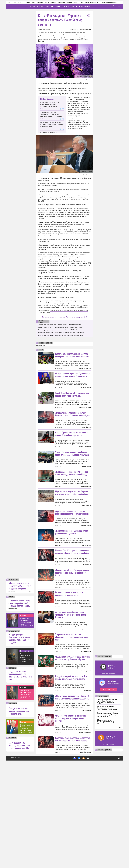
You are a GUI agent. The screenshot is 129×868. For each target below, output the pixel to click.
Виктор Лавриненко (85, 464)
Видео (63, 6)
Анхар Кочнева (86, 637)
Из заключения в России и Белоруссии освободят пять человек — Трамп (26, 829)
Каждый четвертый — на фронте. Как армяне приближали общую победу (71, 761)
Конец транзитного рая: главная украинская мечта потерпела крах (19, 811)
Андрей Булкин (86, 595)
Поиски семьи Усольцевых (86, 3)
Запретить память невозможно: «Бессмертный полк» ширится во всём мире (72, 704)
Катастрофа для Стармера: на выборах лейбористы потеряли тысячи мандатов (72, 355)
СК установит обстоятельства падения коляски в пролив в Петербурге (60, 325)
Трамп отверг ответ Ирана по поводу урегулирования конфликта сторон (60, 335)
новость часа (14, 680)
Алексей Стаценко (85, 673)
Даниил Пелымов (86, 615)
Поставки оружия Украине (65, 3)
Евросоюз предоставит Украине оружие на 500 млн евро (69, 83)
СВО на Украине (48, 3)
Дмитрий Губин (86, 444)
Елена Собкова (86, 794)
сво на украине (103, 796)
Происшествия (24, 751)
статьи (41, 350)
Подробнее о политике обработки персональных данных (92, 858)
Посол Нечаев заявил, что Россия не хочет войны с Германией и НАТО (26, 722)
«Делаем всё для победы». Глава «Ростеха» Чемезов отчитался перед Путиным (70, 681)
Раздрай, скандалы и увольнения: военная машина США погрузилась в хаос (20, 775)
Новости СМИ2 (41, 346)
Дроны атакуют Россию (32, 3)
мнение (12, 697)
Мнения (55, 6)
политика (13, 768)
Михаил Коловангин (85, 368)
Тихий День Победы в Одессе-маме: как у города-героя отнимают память (73, 394)
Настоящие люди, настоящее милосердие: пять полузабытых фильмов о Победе (73, 839)
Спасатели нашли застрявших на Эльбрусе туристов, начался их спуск (26, 757)
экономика (13, 803)
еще (119, 827)
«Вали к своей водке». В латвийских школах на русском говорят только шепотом (71, 818)
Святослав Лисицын (85, 408)
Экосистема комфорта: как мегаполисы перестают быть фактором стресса (61, 333)
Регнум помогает (90, 6)
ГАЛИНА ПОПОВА (13, 709)
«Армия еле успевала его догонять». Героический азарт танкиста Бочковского (72, 546)
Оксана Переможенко (45, 30)
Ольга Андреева (86, 718)
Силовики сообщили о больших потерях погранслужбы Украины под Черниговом (52, 124)
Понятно (115, 857)
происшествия (14, 731)
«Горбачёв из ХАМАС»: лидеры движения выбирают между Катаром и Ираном (73, 741)
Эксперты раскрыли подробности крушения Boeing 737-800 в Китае (59, 330)
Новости (37, 6)
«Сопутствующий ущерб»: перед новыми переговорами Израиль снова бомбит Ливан (72, 623)
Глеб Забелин (87, 774)
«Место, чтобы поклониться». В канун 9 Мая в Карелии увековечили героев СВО (72, 780)
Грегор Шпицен (86, 483)
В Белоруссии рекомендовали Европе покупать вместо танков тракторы (26, 794)
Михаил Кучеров (86, 559)
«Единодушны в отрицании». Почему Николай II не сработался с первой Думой (73, 431)
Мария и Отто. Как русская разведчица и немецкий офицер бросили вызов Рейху (72, 602)
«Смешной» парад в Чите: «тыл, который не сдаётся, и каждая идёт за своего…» (20, 703)
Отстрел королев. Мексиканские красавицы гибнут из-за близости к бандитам (19, 738)
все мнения (29, 709)
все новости (12, 692)
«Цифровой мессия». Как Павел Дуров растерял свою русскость (72, 582)
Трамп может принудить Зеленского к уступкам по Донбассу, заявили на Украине (51, 114)
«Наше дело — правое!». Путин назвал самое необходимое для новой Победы (72, 506)
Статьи (46, 6)
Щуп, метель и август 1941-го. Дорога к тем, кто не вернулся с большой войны (72, 526)
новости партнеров (45, 343)
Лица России (74, 6)
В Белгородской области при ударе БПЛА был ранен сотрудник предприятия (20, 686)
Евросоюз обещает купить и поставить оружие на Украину (70, 94)
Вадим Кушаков (86, 388)
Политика (23, 716)
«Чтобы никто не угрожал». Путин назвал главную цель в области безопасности (73, 375)
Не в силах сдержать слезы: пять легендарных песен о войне (69, 660)
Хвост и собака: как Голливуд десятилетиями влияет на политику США (19, 845)
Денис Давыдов (86, 539)
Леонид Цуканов (86, 754)
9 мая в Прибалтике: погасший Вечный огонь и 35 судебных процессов (72, 450)
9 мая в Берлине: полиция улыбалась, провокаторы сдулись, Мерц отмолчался (72, 470)
